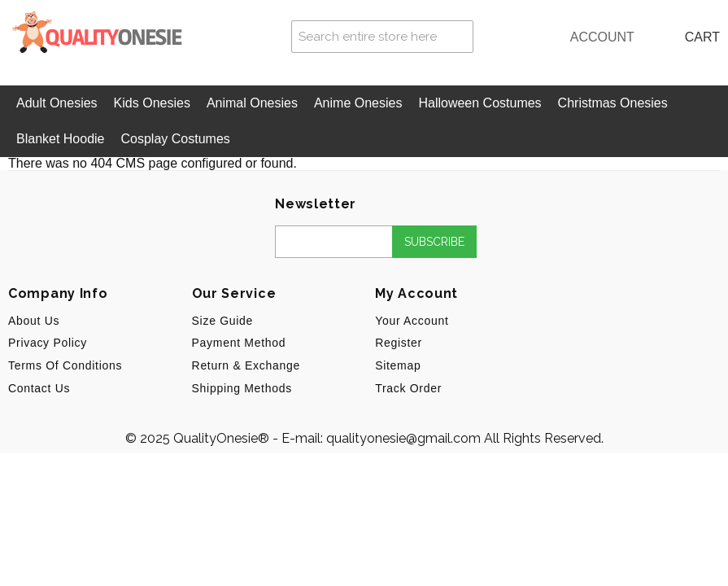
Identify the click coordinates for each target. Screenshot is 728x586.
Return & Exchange (246, 365)
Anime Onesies (358, 103)
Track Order (408, 388)
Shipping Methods (242, 388)
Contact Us (39, 388)
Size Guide (222, 321)
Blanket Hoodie (61, 139)
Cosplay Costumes (176, 139)
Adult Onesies (57, 103)
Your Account (412, 321)
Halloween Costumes (480, 103)
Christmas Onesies (613, 103)
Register (399, 343)
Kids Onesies (152, 103)
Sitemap (398, 365)
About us (34, 321)
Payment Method (239, 343)
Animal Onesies (252, 103)
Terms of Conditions (65, 365)
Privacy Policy (48, 343)
